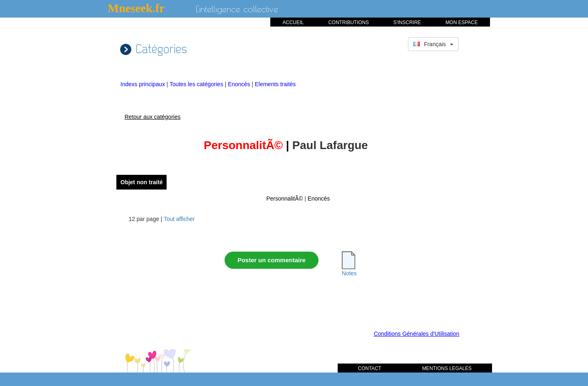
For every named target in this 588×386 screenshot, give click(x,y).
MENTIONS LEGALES (447, 368)
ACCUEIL (293, 22)
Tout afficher (179, 219)
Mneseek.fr (136, 8)
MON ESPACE (462, 22)
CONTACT (370, 368)
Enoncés (240, 84)
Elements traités (275, 84)
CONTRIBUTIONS (349, 22)
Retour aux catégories (153, 117)
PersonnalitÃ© (285, 199)
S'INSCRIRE (407, 22)
